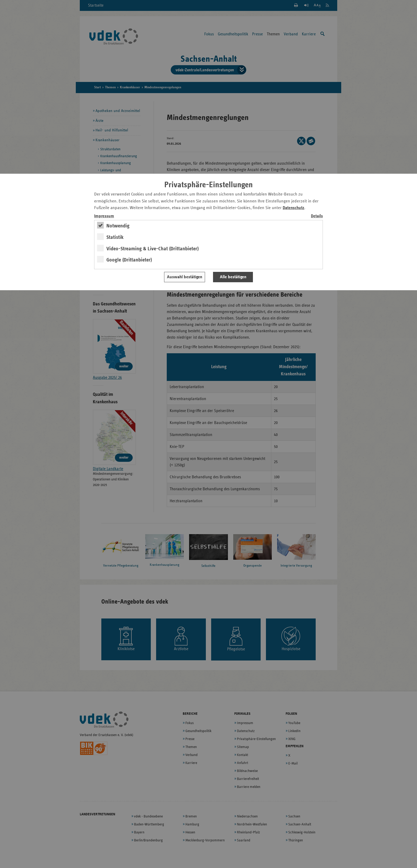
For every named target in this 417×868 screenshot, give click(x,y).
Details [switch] (317, 216)
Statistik (115, 237)
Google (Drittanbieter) (129, 260)
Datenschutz (293, 208)
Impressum (104, 216)
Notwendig (118, 226)
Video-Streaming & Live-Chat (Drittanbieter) (153, 249)
